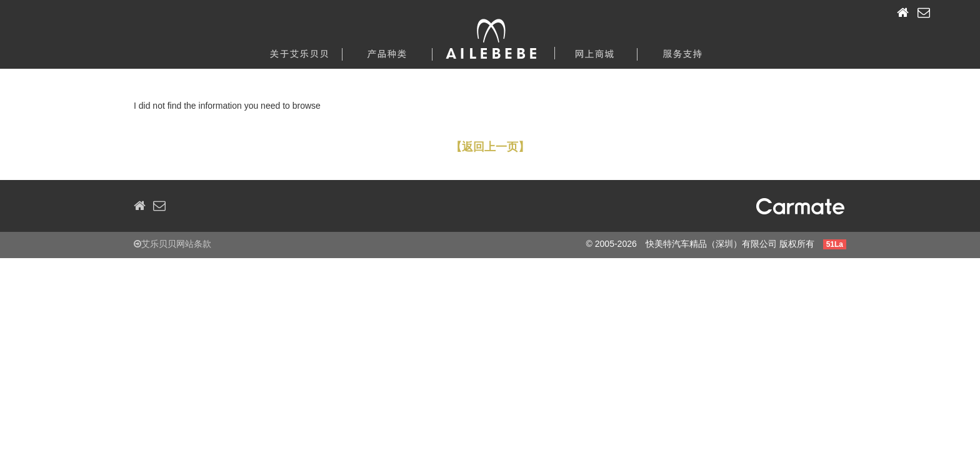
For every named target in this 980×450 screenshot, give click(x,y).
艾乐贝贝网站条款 (172, 244)
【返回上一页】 (490, 147)
